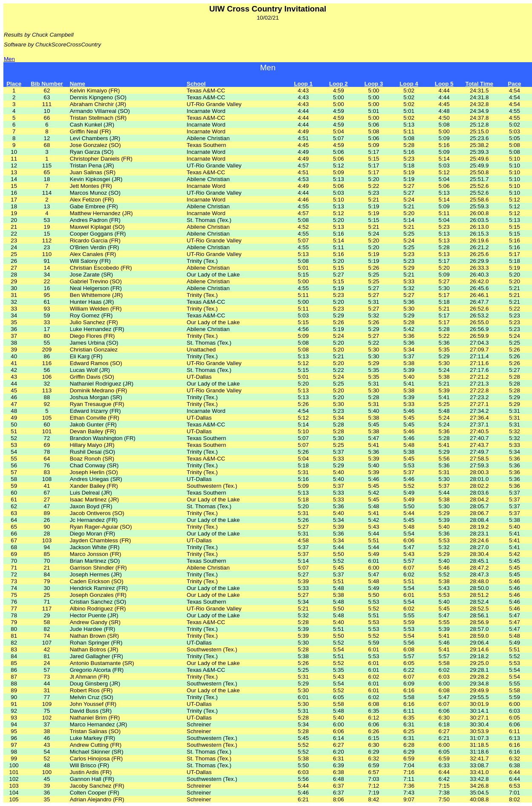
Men (9, 59)
